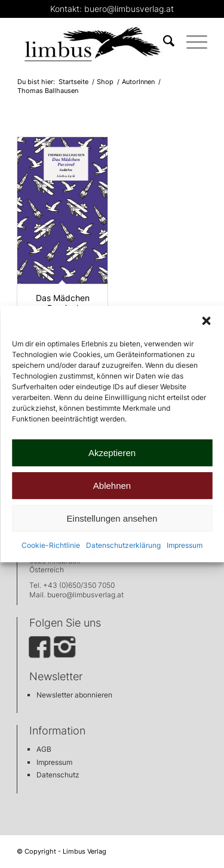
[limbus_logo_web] (93, 41)
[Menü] (191, 41)
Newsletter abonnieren (74, 695)
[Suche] (163, 41)
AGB (44, 749)
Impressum (185, 545)
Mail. (38, 595)
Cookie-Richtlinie (51, 545)
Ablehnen (112, 486)
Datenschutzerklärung (123, 545)
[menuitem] (163, 41)
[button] (206, 321)
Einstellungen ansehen (112, 518)
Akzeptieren (112, 453)
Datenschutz (58, 775)
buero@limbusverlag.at (85, 595)
